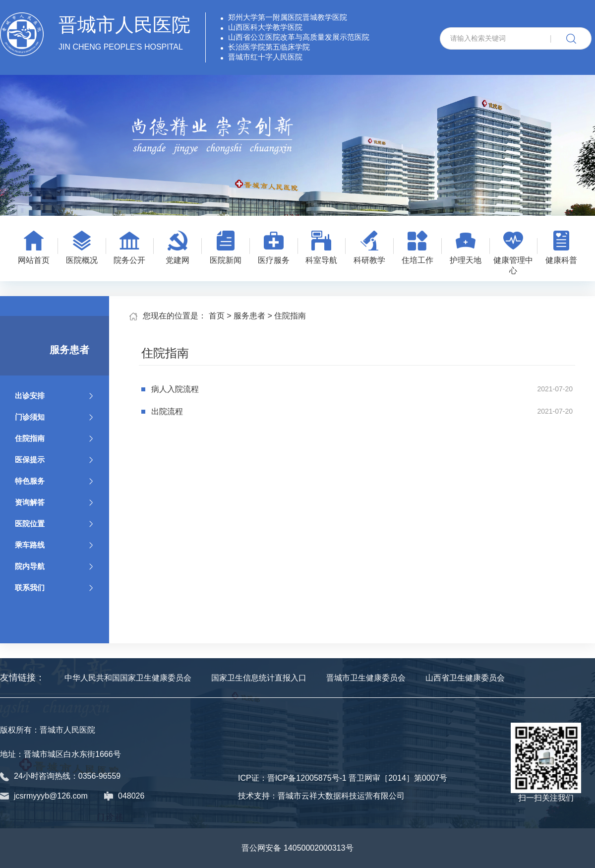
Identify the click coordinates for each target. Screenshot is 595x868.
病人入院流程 (175, 389)
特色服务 (55, 481)
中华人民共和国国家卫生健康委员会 (128, 678)
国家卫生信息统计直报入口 (259, 678)
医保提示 (55, 460)
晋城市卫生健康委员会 (366, 678)
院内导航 (55, 566)
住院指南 (55, 438)
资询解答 (55, 502)
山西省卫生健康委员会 (465, 678)
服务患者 (249, 316)
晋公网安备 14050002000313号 (297, 848)
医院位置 (55, 524)
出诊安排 (55, 396)
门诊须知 (55, 417)
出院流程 (167, 411)
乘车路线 (55, 545)
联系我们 (55, 588)
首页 (217, 316)
